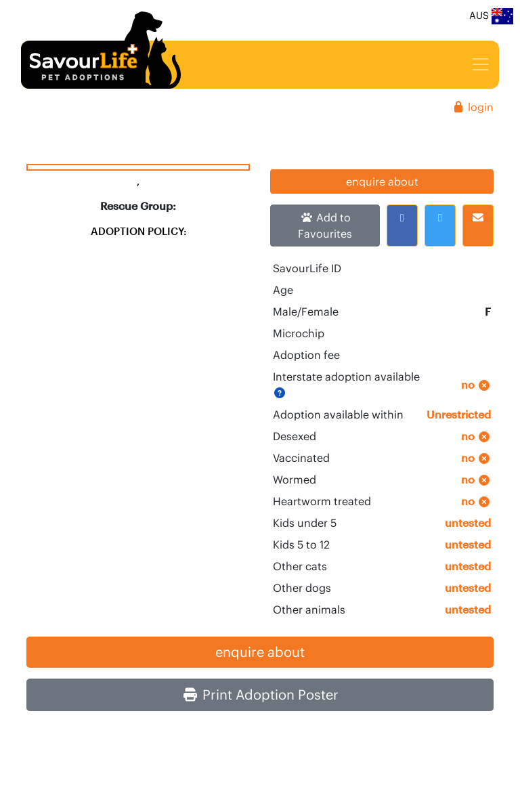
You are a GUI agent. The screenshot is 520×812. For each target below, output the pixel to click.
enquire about (382, 181)
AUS (491, 16)
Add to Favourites (325, 226)
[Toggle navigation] (481, 64)
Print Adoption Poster (260, 695)
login (473, 107)
